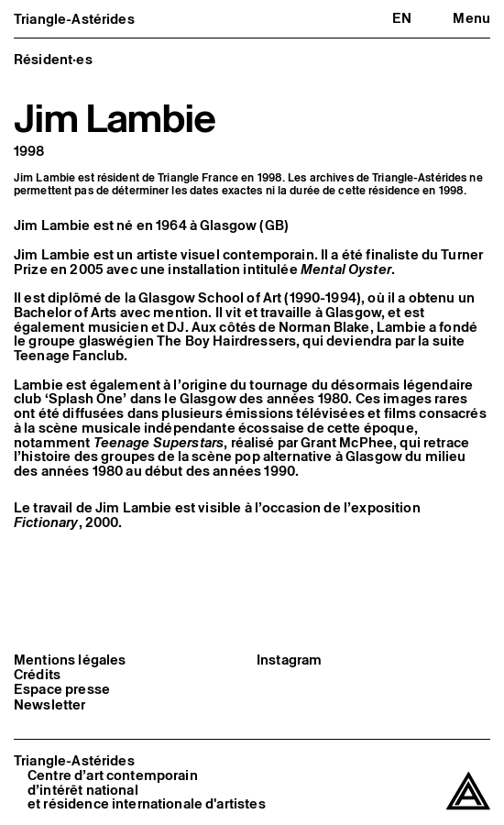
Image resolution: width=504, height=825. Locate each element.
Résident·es (53, 59)
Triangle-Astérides (74, 19)
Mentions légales (70, 660)
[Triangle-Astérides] (468, 792)
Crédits (37, 675)
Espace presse (62, 689)
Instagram (289, 660)
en (402, 18)
